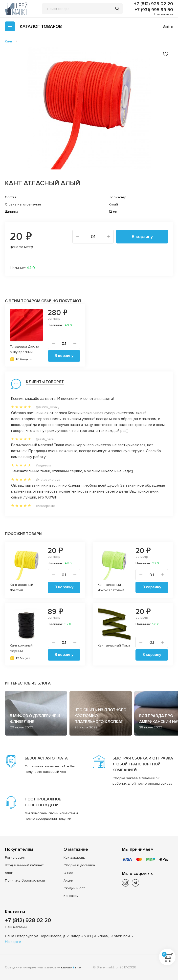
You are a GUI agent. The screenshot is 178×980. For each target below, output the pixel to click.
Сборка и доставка (79, 865)
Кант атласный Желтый (22, 587)
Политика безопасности (25, 880)
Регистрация (15, 858)
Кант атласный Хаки (114, 645)
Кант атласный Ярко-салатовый (111, 587)
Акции (68, 880)
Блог (9, 873)
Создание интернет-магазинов (31, 967)
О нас (68, 873)
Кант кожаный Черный (21, 648)
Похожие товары (24, 534)
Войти (168, 26)
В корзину (142, 237)
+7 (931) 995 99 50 (154, 10)
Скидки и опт (74, 888)
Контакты (71, 896)
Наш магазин (164, 14)
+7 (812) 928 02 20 (154, 4)
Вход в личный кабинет (24, 865)
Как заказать (74, 858)
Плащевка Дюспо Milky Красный (24, 349)
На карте (13, 942)
